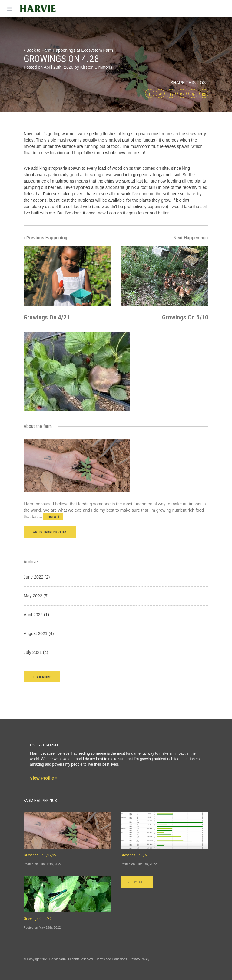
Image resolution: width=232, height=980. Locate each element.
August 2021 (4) (39, 633)
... (51, 517)
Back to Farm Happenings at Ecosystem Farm (68, 50)
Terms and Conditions (112, 959)
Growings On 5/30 (38, 919)
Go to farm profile (50, 532)
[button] (42, 677)
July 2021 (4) (36, 652)
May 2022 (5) (36, 596)
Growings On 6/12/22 (40, 855)
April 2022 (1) (36, 615)
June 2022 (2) (37, 577)
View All (137, 882)
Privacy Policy (139, 959)
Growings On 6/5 (134, 855)
